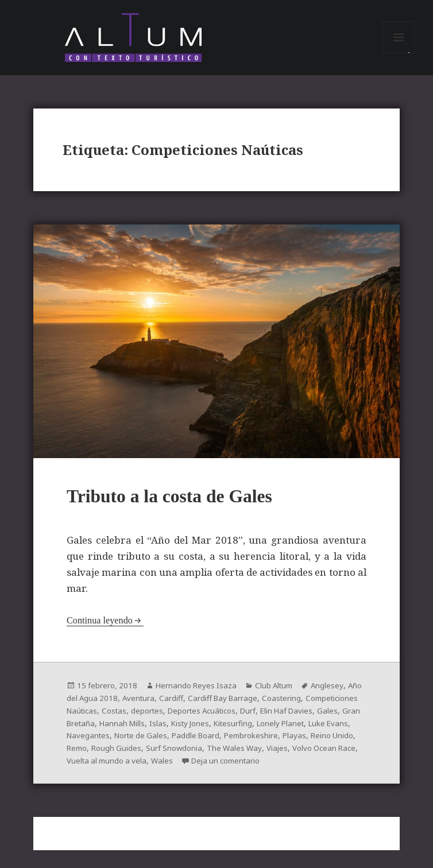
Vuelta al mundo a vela (253, 767)
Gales (107, 731)
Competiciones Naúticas (113, 718)
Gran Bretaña (147, 731)
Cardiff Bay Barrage (246, 706)
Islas (238, 731)
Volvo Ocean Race (172, 767)
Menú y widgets (399, 56)
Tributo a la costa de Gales (181, 505)
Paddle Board (279, 743)
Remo (217, 755)
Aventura (158, 706)
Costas (176, 718)
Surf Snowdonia (318, 755)
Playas (140, 755)
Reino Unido (179, 755)
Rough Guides (258, 755)
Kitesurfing (317, 731)
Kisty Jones (272, 731)
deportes (211, 718)
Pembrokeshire (95, 755)
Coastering (308, 706)
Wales (311, 767)
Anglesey (335, 694)
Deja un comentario (115, 779)
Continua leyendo (101, 629)
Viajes (122, 767)
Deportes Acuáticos (270, 718)
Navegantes (165, 743)
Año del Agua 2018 (102, 706)
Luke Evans (116, 743)
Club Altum (280, 694)
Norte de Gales (220, 743)
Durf (320, 718)
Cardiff (192, 706)
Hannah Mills (201, 731)
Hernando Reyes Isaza (199, 694)
